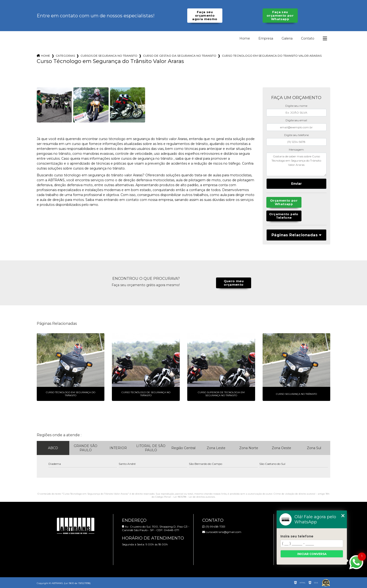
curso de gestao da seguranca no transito (180, 56)
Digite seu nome (296, 106)
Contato (308, 38)
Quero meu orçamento (234, 283)
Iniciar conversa (312, 554)
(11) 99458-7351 (214, 527)
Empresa (266, 38)
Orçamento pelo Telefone (284, 216)
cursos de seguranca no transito (109, 56)
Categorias (65, 56)
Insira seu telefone (297, 536)
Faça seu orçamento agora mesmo (205, 16)
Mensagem (296, 150)
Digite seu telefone (296, 135)
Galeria (287, 38)
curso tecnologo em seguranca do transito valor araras (272, 56)
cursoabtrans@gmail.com (222, 532)
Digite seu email (296, 120)
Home (245, 38)
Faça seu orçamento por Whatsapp (280, 16)
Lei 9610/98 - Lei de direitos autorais (194, 497)
